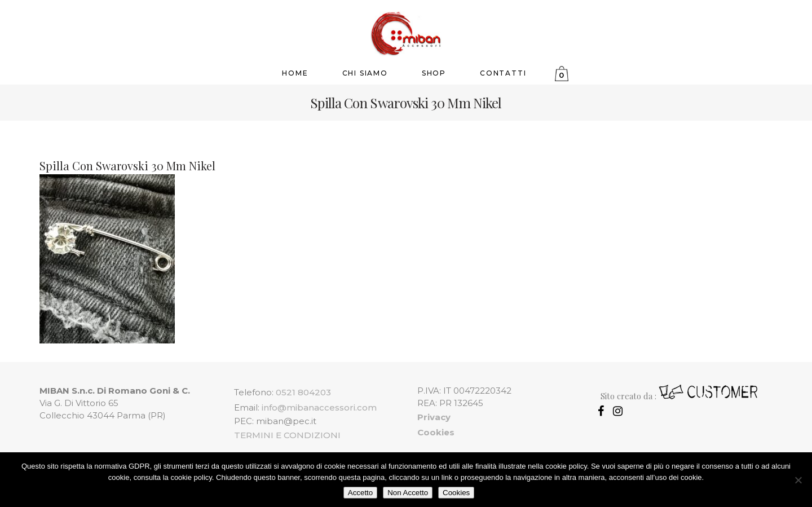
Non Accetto (408, 493)
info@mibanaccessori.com (319, 407)
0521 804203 (303, 392)
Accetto (360, 493)
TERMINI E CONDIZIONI (287, 435)
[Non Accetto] (798, 480)
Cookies (456, 493)
